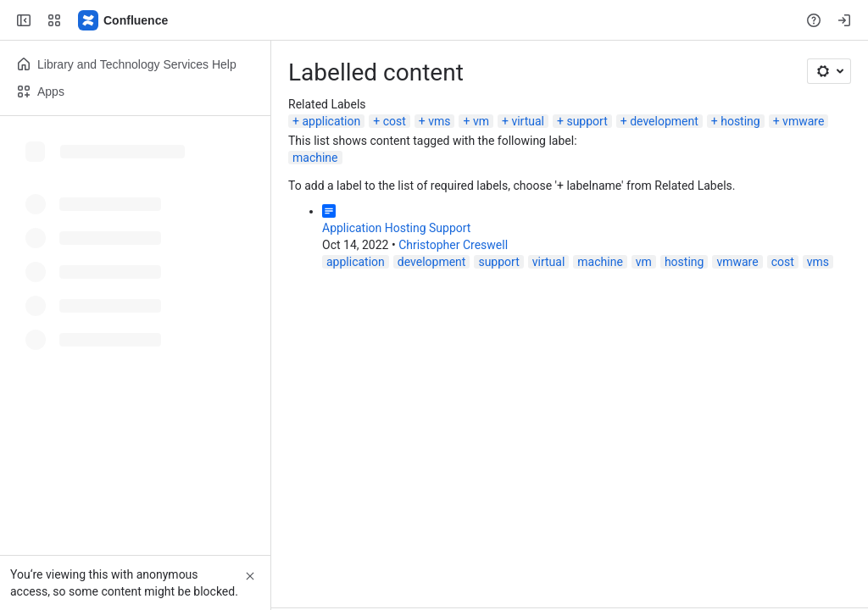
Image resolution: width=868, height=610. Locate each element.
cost (395, 121)
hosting (740, 121)
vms (439, 121)
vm (481, 121)
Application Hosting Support (396, 228)
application (331, 121)
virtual (528, 121)
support (587, 121)
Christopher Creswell (453, 245)
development (664, 121)
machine (315, 158)
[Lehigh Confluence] (124, 20)
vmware (803, 121)
